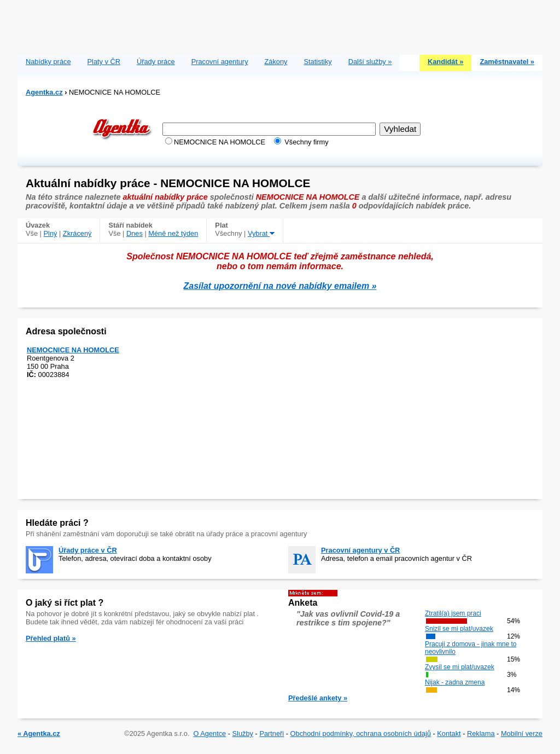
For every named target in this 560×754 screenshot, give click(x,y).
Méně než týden (173, 233)
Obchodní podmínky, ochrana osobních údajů (361, 733)
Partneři (272, 733)
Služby (243, 733)
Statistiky (318, 62)
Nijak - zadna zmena (455, 682)
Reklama (481, 733)
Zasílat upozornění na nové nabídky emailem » (280, 286)
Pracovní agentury (220, 62)
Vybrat (261, 233)
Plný (51, 233)
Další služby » (370, 62)
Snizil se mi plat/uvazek (459, 629)
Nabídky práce (48, 62)
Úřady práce (156, 62)
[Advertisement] (280, 25)
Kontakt (449, 733)
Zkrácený (77, 233)
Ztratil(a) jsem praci (453, 613)
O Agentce (209, 733)
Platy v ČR (104, 62)
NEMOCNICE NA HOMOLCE (73, 350)
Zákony (276, 62)
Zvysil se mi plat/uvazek (460, 667)
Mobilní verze (522, 733)
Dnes (135, 233)
